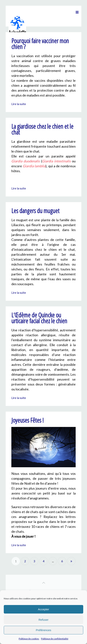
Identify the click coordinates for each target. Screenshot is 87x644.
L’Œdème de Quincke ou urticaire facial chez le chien (39, 318)
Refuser (44, 620)
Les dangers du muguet (35, 211)
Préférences (44, 630)
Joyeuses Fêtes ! (28, 420)
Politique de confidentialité (55, 639)
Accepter (43, 609)
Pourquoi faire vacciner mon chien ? (40, 44)
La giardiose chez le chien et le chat (42, 129)
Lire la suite (19, 104)
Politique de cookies (29, 639)
